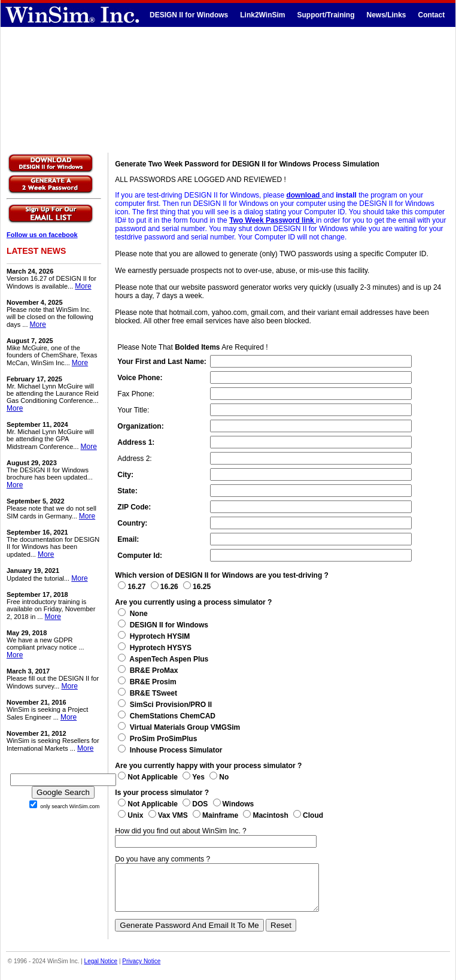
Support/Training (326, 15)
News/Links (386, 15)
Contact (432, 15)
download (304, 195)
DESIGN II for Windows (189, 15)
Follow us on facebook (42, 235)
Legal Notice (101, 970)
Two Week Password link (273, 220)
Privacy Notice (141, 970)
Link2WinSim (262, 15)
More (83, 286)
